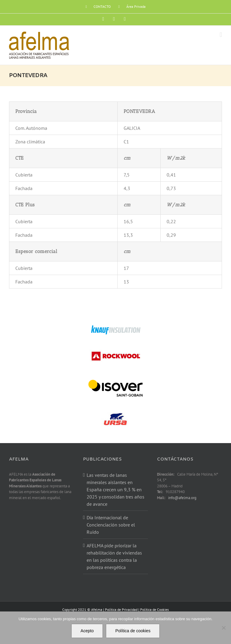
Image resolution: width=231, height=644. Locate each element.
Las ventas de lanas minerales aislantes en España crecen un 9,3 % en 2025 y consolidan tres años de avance (115, 489)
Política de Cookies (154, 610)
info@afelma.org (182, 498)
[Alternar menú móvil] (221, 35)
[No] (223, 628)
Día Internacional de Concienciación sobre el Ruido (111, 525)
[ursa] (115, 408)
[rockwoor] (115, 350)
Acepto (87, 631)
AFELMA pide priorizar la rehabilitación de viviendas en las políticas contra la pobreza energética (114, 556)
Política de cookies (133, 631)
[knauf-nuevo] (115, 327)
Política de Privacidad (121, 610)
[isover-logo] (115, 379)
